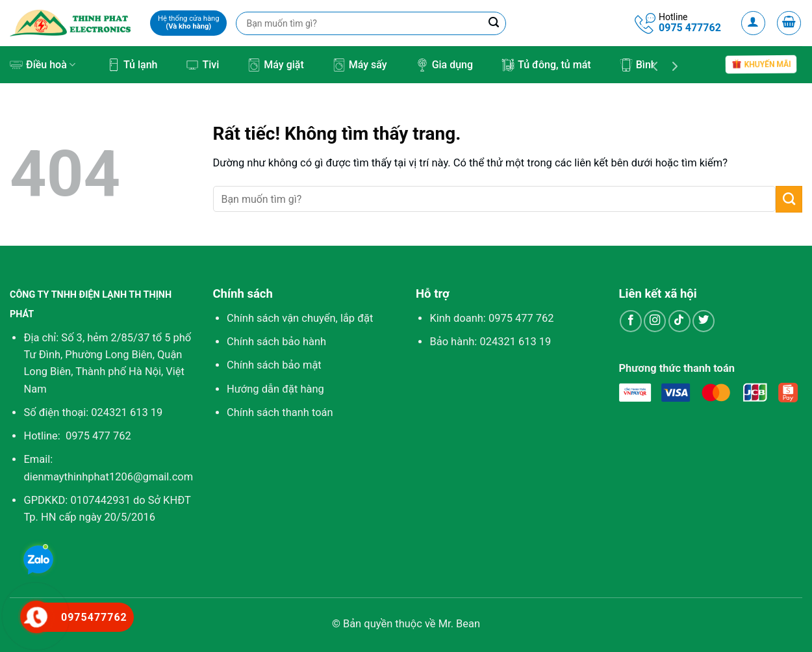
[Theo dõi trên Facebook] (631, 321)
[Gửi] (789, 199)
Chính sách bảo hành (276, 342)
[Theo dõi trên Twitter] (704, 321)
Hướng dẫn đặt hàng (275, 389)
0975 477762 (690, 28)
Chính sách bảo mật (274, 365)
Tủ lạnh (132, 65)
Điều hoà (43, 65)
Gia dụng (444, 65)
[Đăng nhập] (754, 23)
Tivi (202, 65)
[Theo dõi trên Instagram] (655, 321)
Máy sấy (360, 65)
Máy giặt (275, 65)
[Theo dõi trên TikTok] (679, 321)
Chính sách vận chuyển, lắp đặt (300, 318)
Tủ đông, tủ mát (546, 65)
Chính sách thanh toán (280, 412)
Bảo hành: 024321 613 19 (490, 342)
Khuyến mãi (761, 64)
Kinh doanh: (491, 318)
